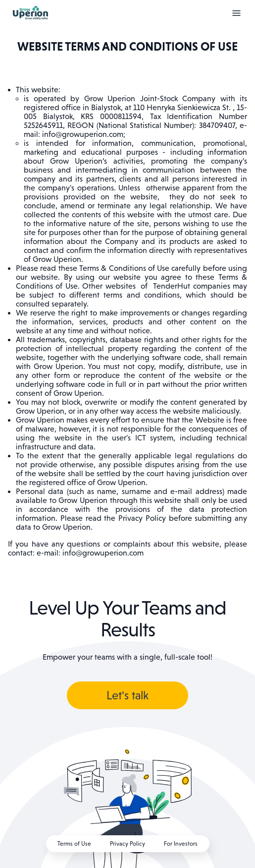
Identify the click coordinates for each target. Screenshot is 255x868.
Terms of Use (74, 844)
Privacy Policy (127, 844)
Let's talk (127, 695)
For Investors (181, 844)
